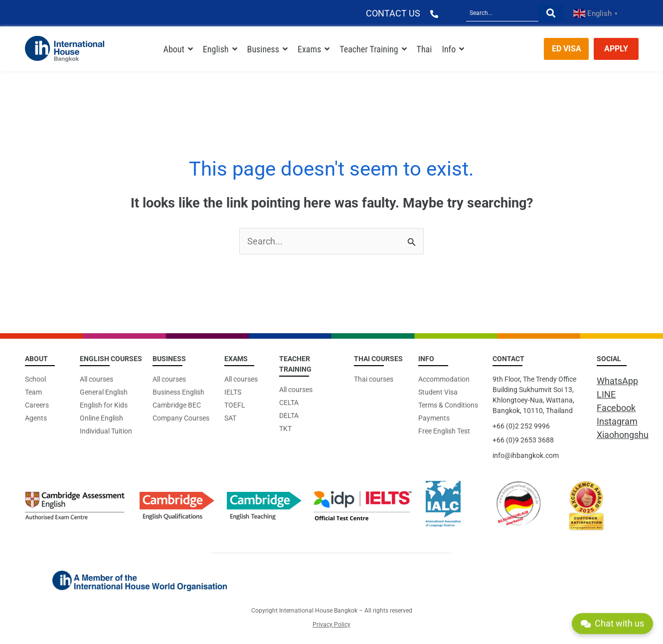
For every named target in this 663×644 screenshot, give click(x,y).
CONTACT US (393, 13)
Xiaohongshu (623, 435)
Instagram (617, 421)
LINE (606, 394)
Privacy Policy (331, 625)
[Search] (502, 13)
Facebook (616, 408)
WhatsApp (617, 381)
